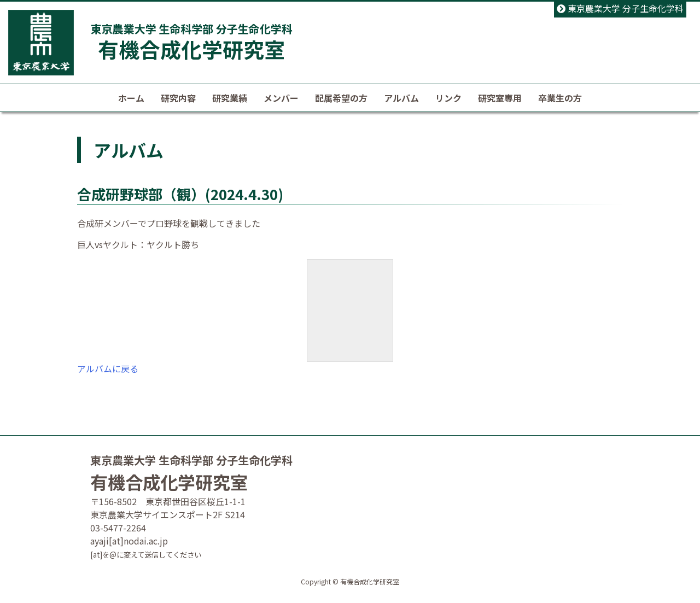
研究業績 (230, 98)
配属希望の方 (341, 98)
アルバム (401, 98)
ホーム (131, 98)
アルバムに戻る (108, 368)
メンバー (281, 98)
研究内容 (178, 98)
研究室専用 (500, 98)
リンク (448, 98)
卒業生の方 (560, 98)
